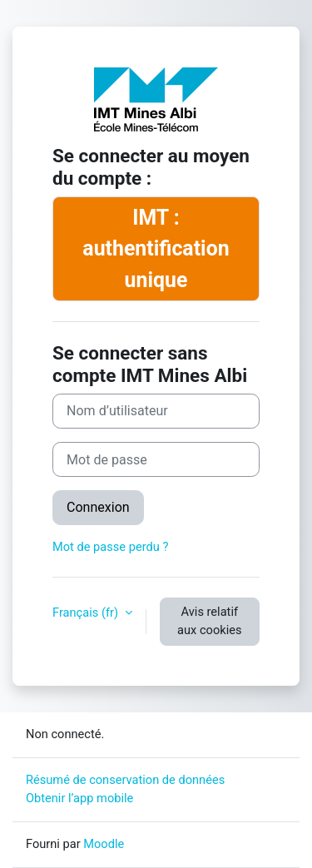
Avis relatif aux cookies (209, 621)
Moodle (104, 844)
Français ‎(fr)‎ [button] (87, 613)
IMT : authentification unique (156, 249)
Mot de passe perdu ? (110, 547)
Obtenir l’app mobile (79, 798)
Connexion (98, 507)
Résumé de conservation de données (125, 780)
